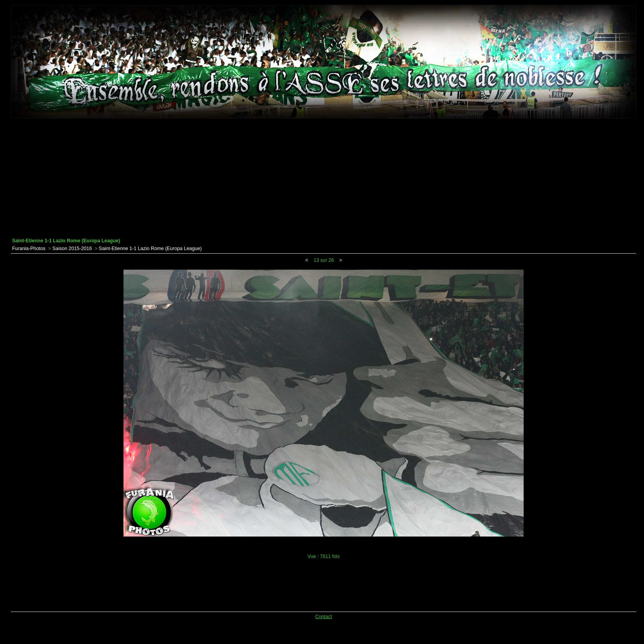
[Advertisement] (324, 178)
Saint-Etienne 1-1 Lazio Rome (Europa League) (150, 249)
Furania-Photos (29, 249)
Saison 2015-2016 (72, 249)
